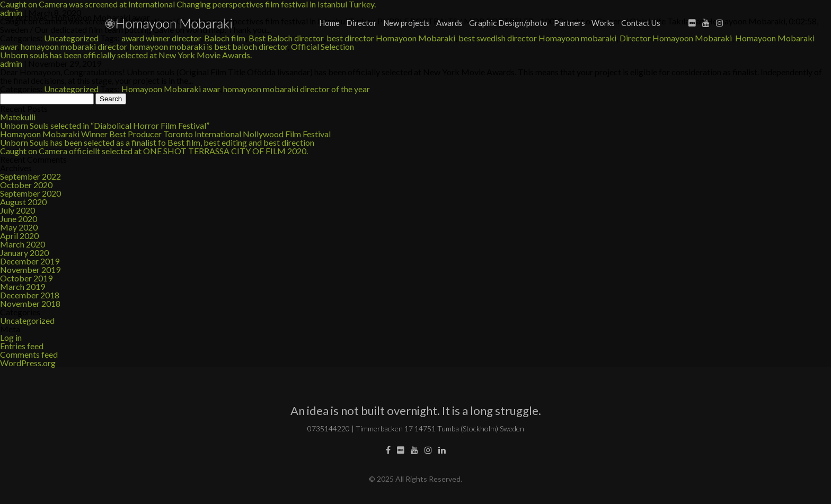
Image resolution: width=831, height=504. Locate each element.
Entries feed (22, 346)
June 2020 (19, 219)
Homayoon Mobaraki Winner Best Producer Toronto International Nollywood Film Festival (165, 134)
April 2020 (19, 236)
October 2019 (26, 278)
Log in (11, 337)
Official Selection (322, 46)
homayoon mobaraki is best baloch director (209, 46)
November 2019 (30, 269)
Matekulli (18, 117)
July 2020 (17, 210)
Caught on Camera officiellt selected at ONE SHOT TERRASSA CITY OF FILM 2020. (154, 151)
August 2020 (23, 202)
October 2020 (26, 185)
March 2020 (23, 244)
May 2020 (19, 227)
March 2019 (23, 286)
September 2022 (30, 176)
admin (11, 63)
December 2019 (30, 261)
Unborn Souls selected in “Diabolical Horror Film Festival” (105, 125)
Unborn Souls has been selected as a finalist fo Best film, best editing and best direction (157, 142)
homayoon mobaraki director (74, 46)
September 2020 (30, 193)
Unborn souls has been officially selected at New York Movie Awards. (126, 55)
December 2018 (30, 295)
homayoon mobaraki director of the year (297, 89)
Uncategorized (71, 89)
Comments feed (29, 354)
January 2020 (24, 253)
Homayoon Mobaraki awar (171, 89)
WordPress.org (28, 363)
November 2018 (30, 303)
